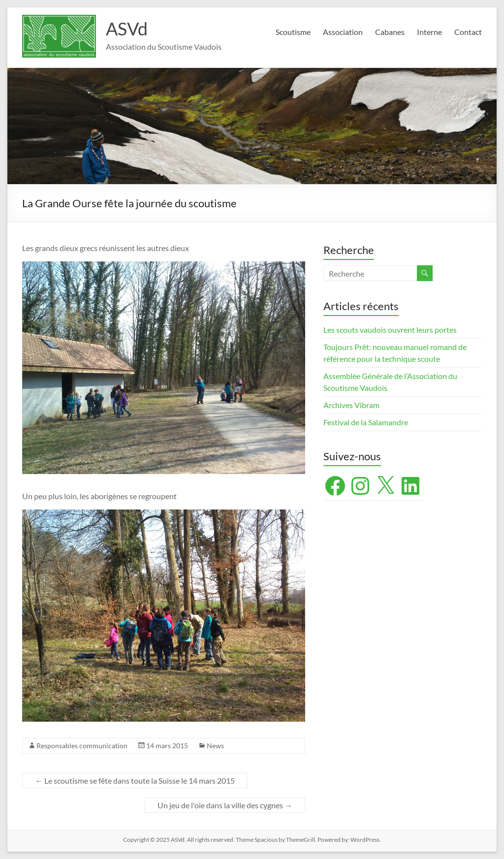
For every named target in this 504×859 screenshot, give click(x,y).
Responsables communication (82, 746)
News (215, 746)
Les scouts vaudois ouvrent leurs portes (390, 330)
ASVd (127, 29)
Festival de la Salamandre (366, 422)
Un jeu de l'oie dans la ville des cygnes (225, 805)
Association (343, 32)
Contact (468, 32)
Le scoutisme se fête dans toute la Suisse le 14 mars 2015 (135, 780)
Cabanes (390, 32)
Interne (429, 32)
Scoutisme (293, 32)
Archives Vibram (351, 405)
